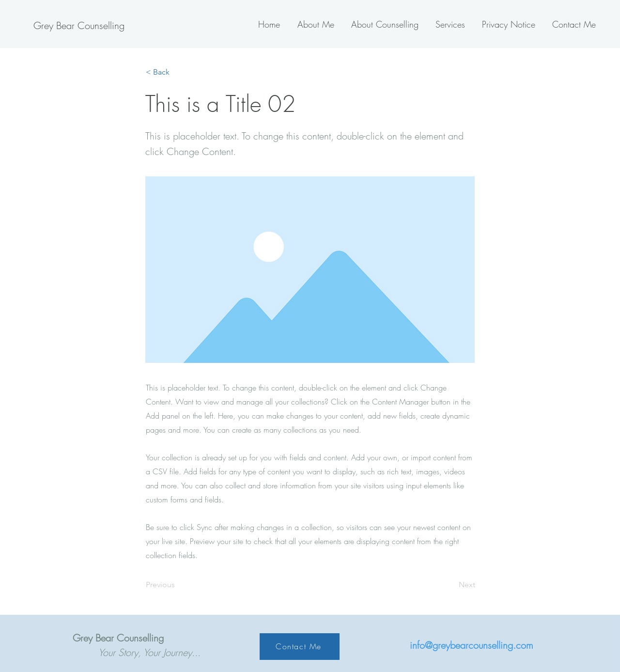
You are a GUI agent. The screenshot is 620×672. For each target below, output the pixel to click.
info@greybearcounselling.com (472, 645)
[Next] (451, 585)
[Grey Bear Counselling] (79, 26)
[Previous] (178, 585)
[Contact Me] (300, 647)
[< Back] (178, 72)
